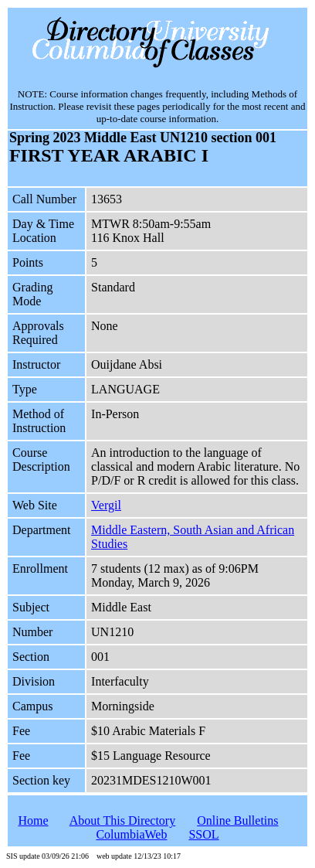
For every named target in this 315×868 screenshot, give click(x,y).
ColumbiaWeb (131, 834)
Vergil (106, 505)
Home (33, 820)
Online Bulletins (237, 820)
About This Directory (122, 820)
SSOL (203, 834)
